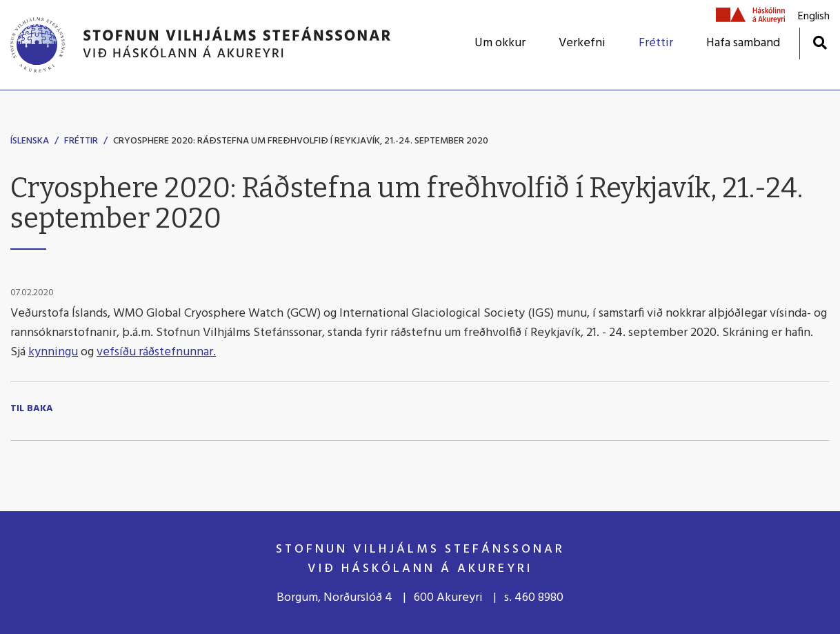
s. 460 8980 (534, 598)
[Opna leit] (820, 42)
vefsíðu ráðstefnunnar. (156, 352)
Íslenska (30, 141)
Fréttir (81, 141)
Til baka (32, 409)
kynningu (53, 352)
